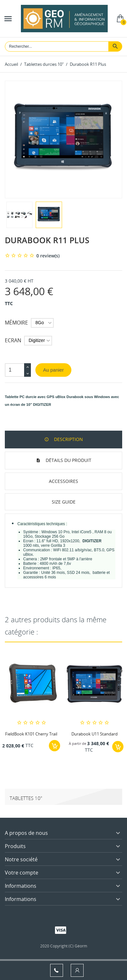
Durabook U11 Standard (95, 734)
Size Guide (64, 502)
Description (68, 439)
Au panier (53, 370)
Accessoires (63, 481)
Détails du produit (68, 460)
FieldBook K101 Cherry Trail (31, 734)
